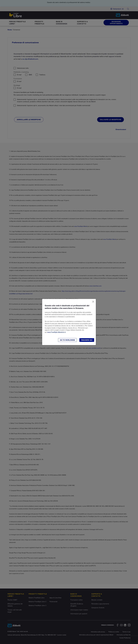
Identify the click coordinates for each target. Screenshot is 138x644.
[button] (87, 340)
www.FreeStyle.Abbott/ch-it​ (56, 332)
